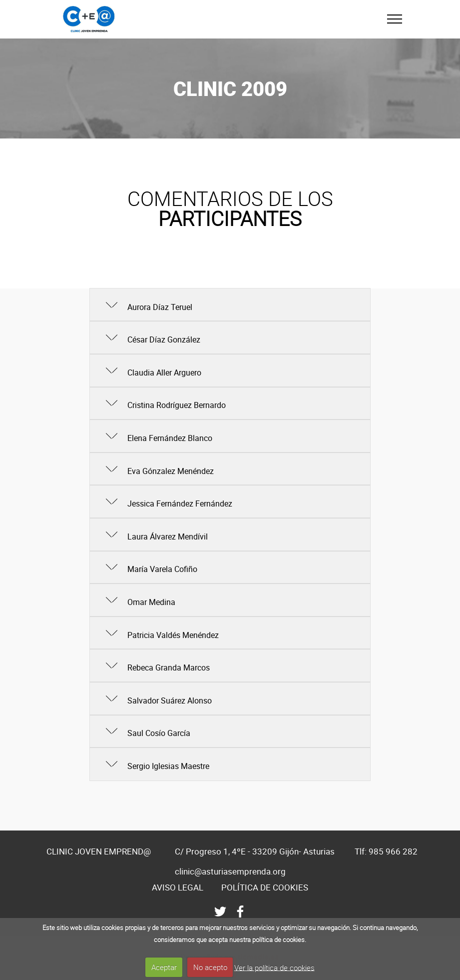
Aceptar (164, 967)
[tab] (230, 305)
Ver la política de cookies (274, 967)
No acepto (210, 967)
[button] (230, 305)
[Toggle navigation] (395, 19)
